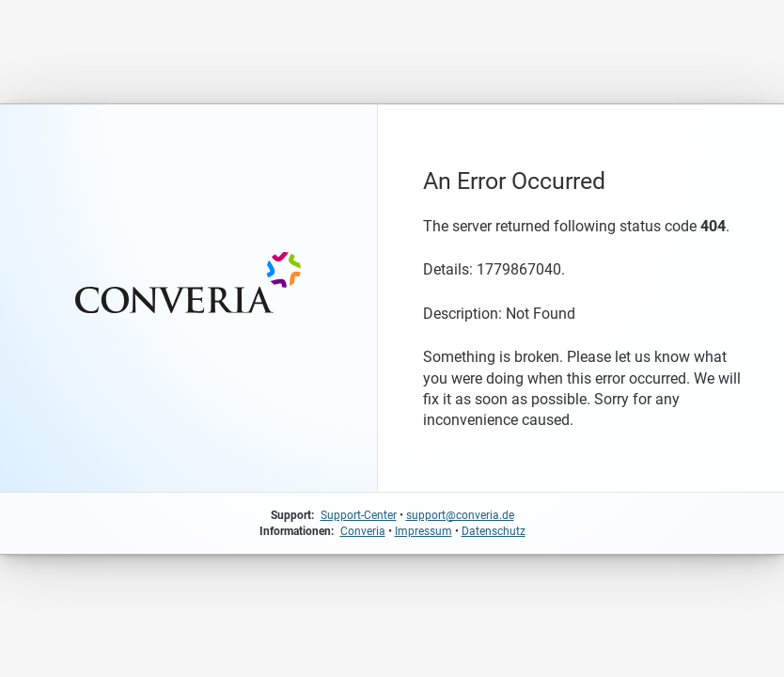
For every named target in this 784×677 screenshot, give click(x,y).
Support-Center (359, 515)
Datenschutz (494, 531)
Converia (363, 531)
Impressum (423, 531)
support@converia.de (460, 515)
